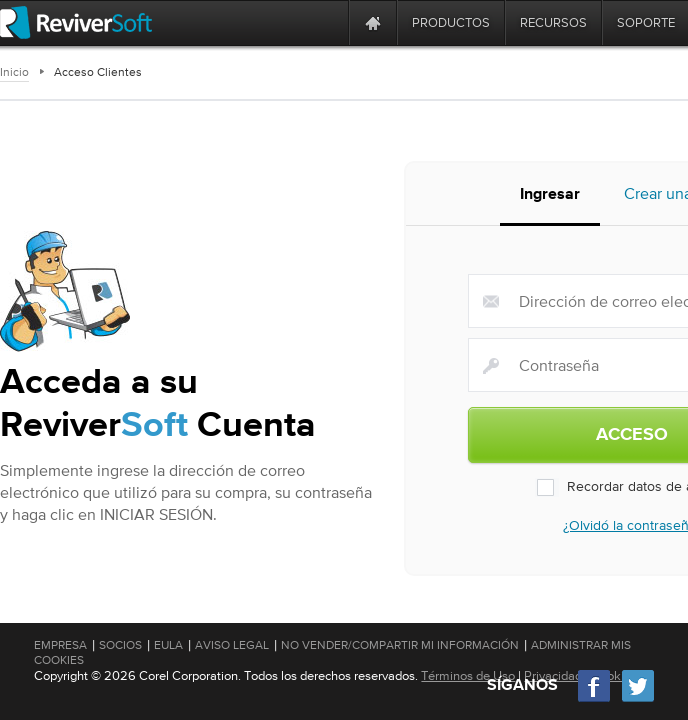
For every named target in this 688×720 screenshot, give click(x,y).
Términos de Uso (468, 675)
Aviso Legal (232, 645)
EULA (168, 645)
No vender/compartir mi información (400, 645)
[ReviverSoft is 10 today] (329, 22)
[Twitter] (638, 699)
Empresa (60, 645)
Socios (120, 645)
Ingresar (550, 195)
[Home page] (373, 22)
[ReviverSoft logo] (76, 22)
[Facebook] (595, 699)
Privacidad (553, 675)
